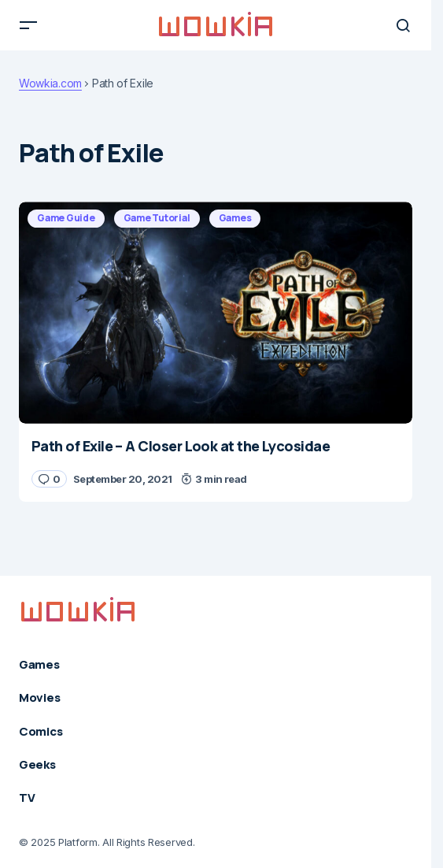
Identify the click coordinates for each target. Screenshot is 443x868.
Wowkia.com (50, 83)
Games (235, 218)
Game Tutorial (157, 218)
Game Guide (66, 218)
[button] (28, 25)
